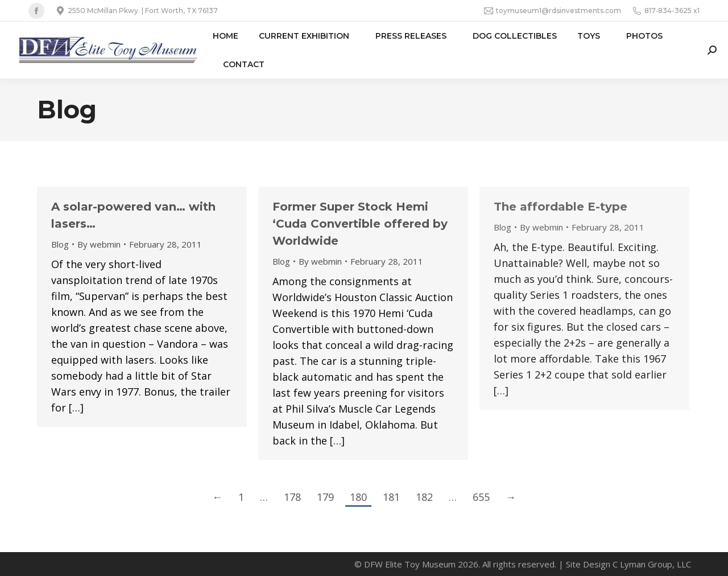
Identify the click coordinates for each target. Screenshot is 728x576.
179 (325, 497)
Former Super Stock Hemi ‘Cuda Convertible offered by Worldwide (360, 224)
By (99, 244)
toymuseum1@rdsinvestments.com (553, 11)
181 (391, 497)
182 (424, 497)
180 (358, 497)
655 (481, 497)
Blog (60, 244)
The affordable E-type (561, 207)
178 (292, 497)
